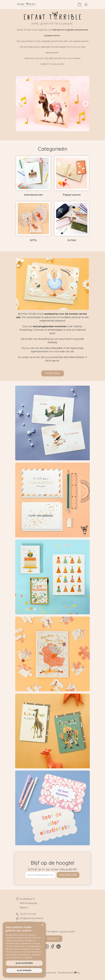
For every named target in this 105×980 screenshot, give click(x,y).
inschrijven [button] (68, 875)
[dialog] (24, 950)
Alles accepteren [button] (24, 963)
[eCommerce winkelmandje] (80, 5)
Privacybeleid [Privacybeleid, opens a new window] (27, 958)
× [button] (42, 925)
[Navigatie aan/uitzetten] (86, 5)
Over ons (53, 373)
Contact (52, 939)
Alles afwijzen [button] (24, 970)
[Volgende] (86, 104)
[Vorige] (19, 104)
